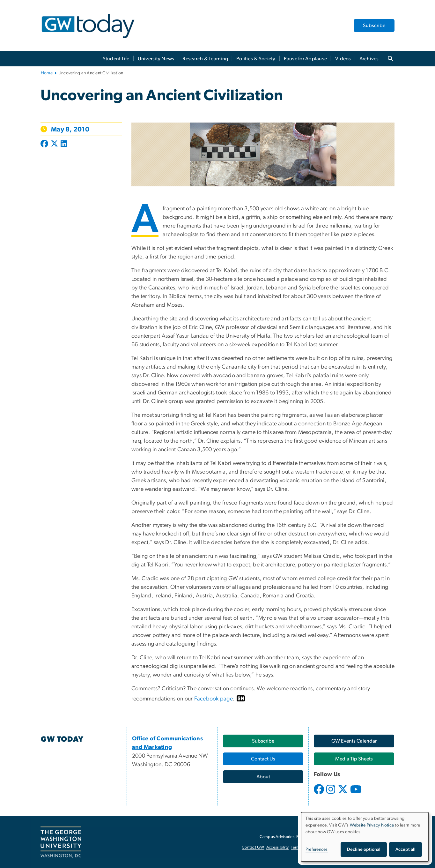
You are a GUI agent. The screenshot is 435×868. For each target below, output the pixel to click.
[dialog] (365, 837)
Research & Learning (205, 59)
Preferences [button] (317, 849)
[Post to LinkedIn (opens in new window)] (64, 144)
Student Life (116, 59)
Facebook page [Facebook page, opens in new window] (214, 699)
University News (156, 59)
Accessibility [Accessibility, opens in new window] (277, 847)
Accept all (406, 849)
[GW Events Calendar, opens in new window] (354, 741)
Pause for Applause (306, 59)
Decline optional (364, 849)
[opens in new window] (320, 794)
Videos (343, 59)
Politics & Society (256, 59)
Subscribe (374, 26)
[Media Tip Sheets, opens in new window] (354, 759)
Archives (369, 59)
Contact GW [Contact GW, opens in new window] (253, 847)
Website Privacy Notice (372, 825)
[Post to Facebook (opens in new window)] (45, 144)
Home (47, 73)
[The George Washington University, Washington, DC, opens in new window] (61, 842)
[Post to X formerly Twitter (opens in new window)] (54, 144)
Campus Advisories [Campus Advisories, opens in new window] (277, 837)
